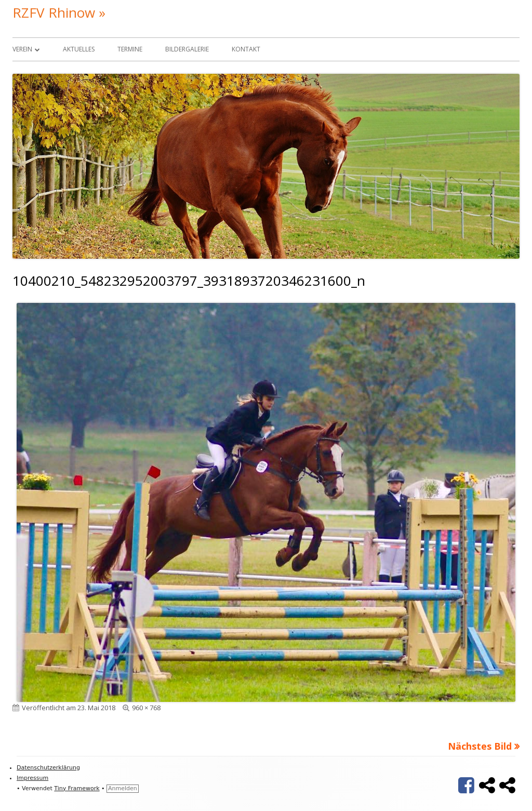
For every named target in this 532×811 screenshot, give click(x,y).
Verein (22, 49)
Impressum (32, 778)
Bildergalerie (187, 49)
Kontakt (246, 49)
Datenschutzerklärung (48, 768)
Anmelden (123, 788)
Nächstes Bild (480, 746)
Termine (130, 49)
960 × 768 (146, 708)
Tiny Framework (77, 788)
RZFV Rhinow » (59, 12)
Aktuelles (79, 49)
